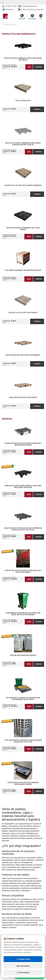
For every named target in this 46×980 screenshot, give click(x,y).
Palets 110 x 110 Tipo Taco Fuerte (23, 313)
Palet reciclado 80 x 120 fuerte (23, 397)
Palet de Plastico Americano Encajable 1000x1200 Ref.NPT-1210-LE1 (23, 144)
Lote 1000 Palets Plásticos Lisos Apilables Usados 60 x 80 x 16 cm (23, 741)
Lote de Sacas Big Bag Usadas (23, 655)
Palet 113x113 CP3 (23, 101)
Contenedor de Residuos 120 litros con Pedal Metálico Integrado (23, 614)
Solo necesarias (23, 966)
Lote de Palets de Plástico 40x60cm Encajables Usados (23, 783)
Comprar (39, 67)
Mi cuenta (32, 17)
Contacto (22, 17)
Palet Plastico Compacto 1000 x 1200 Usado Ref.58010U (23, 59)
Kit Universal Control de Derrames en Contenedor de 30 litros (23, 699)
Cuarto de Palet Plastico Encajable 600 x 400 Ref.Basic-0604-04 (23, 444)
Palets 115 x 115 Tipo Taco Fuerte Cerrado (23, 185)
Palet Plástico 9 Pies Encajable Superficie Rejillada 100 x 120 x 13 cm (23, 529)
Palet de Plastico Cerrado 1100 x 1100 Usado (23, 229)
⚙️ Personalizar (23, 972)
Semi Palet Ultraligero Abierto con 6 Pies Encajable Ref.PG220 (23, 487)
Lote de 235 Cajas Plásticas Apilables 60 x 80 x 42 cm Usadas (23, 571)
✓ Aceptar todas (23, 959)
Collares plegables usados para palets (23, 270)
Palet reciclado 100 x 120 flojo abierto (23, 355)
